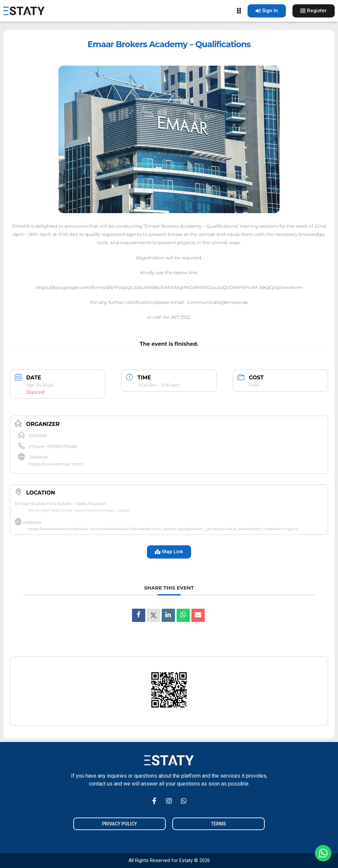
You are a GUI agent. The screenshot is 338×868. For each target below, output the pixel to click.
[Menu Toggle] (239, 11)
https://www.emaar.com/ (56, 464)
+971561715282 (61, 446)
